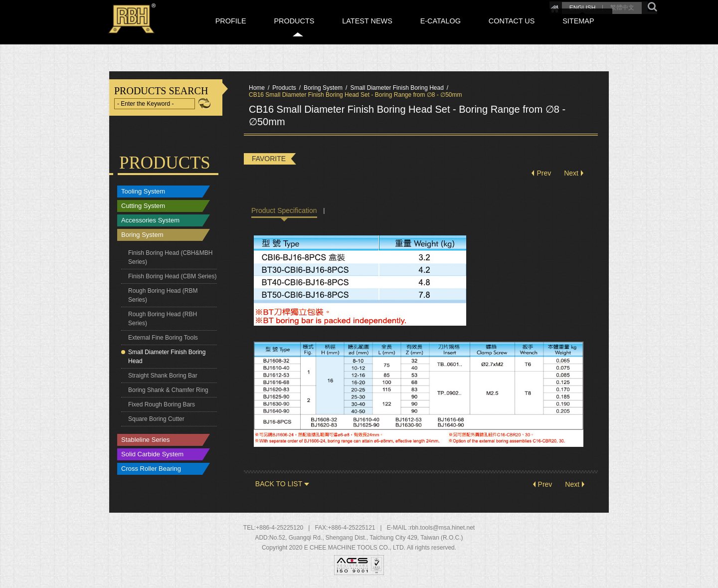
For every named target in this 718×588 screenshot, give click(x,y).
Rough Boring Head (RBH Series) (163, 319)
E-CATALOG (476, 31)
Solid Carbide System (152, 455)
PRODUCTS (355, 31)
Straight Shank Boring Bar (163, 376)
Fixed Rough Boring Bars (162, 404)
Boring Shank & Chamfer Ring (168, 390)
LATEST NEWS (416, 31)
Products (284, 88)
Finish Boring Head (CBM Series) (172, 276)
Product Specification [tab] (284, 210)
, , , (366, 538)
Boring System (142, 235)
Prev (544, 174)
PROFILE (305, 31)
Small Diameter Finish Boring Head (167, 357)
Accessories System (150, 221)
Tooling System (143, 192)
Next (571, 174)
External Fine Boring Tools (163, 338)
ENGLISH (544, 6)
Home (516, 6)
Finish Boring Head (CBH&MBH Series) (170, 257)
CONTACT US (535, 31)
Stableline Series (146, 440)
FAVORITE (269, 159)
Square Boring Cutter (156, 419)
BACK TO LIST (279, 484)
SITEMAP (589, 31)
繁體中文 (584, 6)
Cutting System (143, 206)
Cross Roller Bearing (151, 469)
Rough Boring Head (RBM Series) (163, 295)
